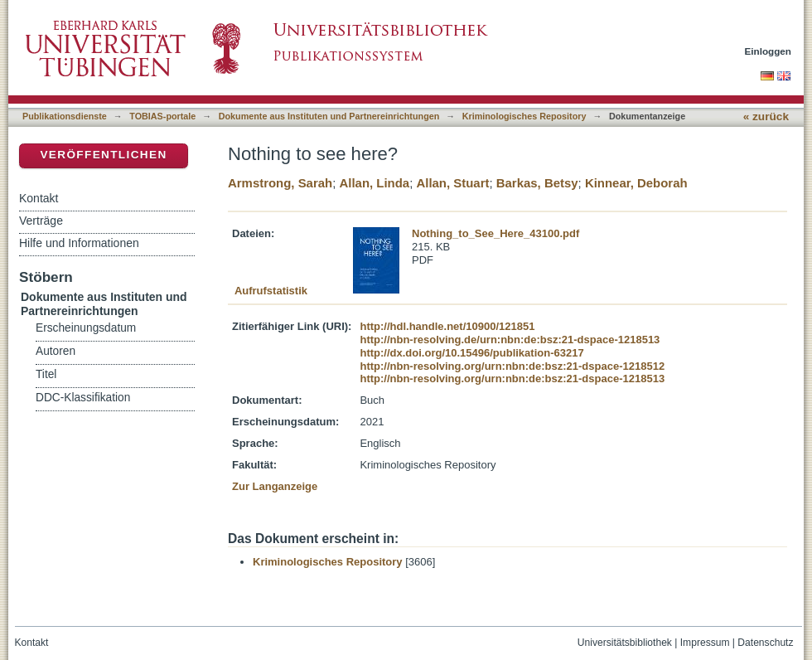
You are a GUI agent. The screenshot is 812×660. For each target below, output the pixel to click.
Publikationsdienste (65, 116)
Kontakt (39, 198)
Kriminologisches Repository (524, 116)
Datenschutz (765, 643)
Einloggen (768, 51)
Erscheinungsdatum (86, 328)
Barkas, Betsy (537, 183)
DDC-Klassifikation (83, 398)
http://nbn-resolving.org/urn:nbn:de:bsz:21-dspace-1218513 (512, 379)
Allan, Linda (374, 183)
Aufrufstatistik (271, 291)
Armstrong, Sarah (280, 183)
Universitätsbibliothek (625, 643)
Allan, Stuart (452, 183)
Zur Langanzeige (275, 486)
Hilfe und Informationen (79, 243)
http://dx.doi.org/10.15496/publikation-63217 (471, 353)
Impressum (705, 643)
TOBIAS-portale (162, 116)
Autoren (56, 351)
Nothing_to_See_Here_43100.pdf (495, 233)
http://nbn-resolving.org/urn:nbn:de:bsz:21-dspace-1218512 (512, 366)
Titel (46, 374)
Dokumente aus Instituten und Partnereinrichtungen (329, 116)
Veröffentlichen (103, 155)
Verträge (41, 221)
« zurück (766, 116)
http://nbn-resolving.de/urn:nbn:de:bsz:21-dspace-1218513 (510, 340)
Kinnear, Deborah (636, 183)
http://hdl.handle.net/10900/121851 (447, 326)
